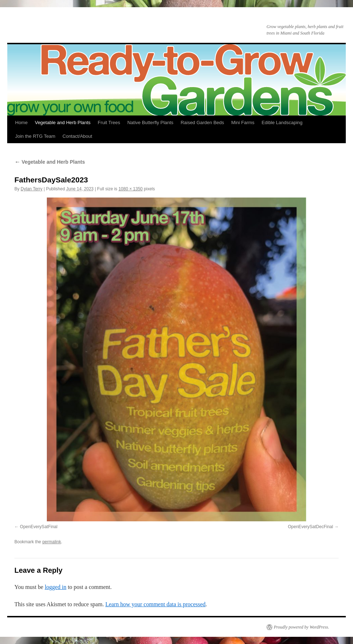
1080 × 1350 (131, 189)
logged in (55, 587)
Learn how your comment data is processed (155, 604)
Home (21, 123)
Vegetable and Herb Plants (63, 123)
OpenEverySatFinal (39, 527)
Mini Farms (243, 123)
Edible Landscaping (282, 123)
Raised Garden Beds (202, 123)
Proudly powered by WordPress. (301, 627)
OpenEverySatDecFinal (310, 527)
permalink (52, 542)
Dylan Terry (31, 189)
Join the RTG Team (35, 136)
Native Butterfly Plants (150, 123)
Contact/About (77, 136)
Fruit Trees (109, 123)
